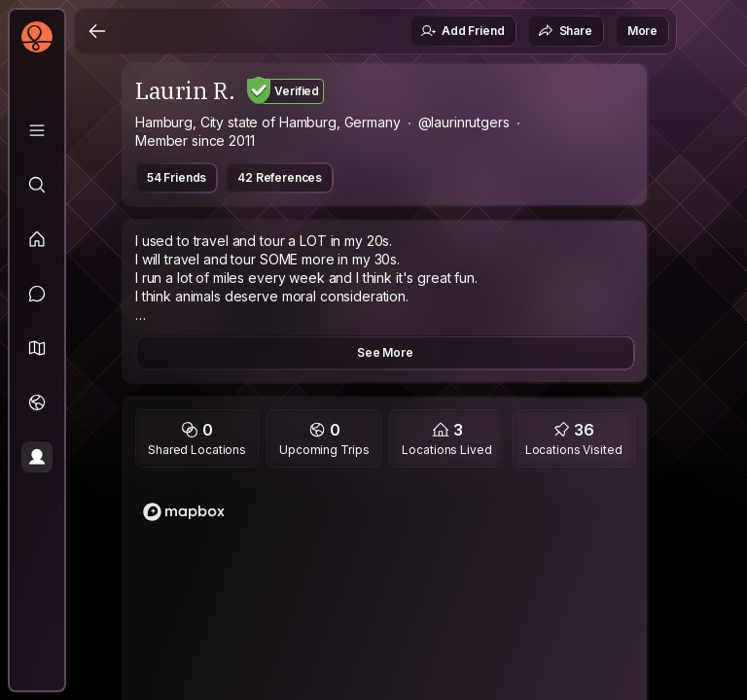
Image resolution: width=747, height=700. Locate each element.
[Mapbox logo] (184, 512)
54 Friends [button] (177, 177)
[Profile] (37, 457)
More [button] (642, 31)
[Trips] (37, 402)
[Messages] (37, 294)
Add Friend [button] (462, 31)
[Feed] (37, 239)
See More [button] (385, 352)
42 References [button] (280, 177)
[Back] (97, 31)
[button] (37, 348)
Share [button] (565, 31)
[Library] (37, 130)
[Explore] (37, 185)
